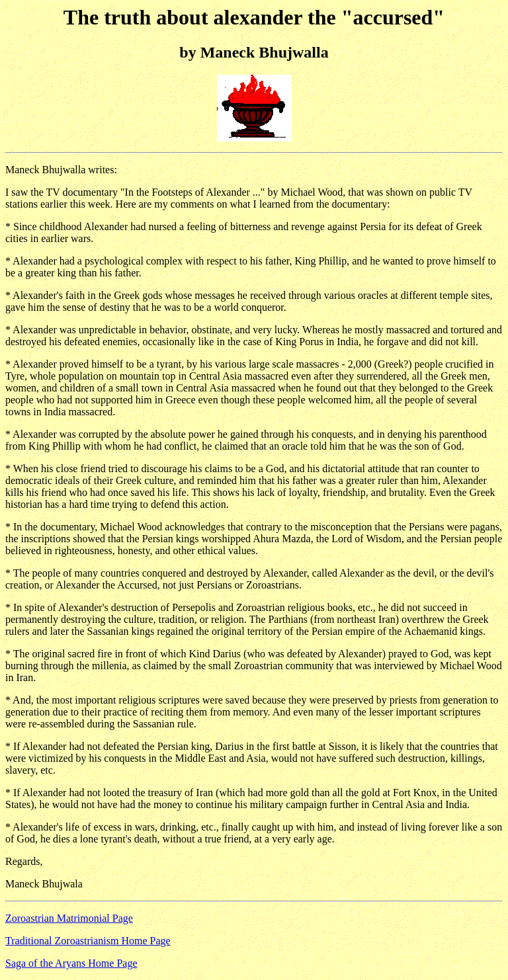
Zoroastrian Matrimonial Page (69, 918)
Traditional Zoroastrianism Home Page (88, 941)
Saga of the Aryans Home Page (71, 963)
